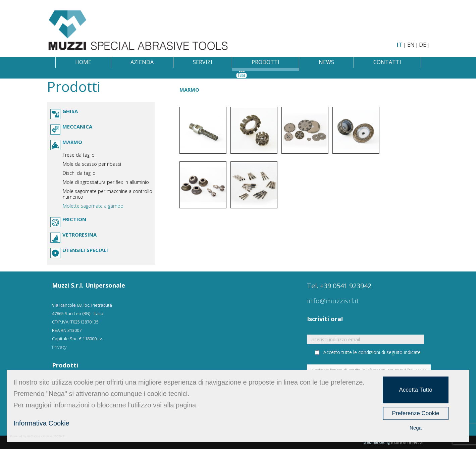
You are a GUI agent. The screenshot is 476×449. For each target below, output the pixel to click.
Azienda (142, 62)
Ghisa (70, 111)
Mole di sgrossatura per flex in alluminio (106, 182)
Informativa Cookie (41, 423)
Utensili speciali (85, 250)
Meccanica (77, 127)
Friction (74, 219)
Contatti (387, 62)
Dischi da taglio (79, 173)
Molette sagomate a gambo (93, 206)
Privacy (59, 347)
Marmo (72, 142)
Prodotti (266, 62)
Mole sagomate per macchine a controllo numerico (108, 194)
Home (83, 62)
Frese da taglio (79, 155)
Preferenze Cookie (416, 413)
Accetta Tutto (415, 390)
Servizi (203, 62)
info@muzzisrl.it (333, 301)
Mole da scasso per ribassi (92, 164)
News (326, 62)
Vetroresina (80, 235)
